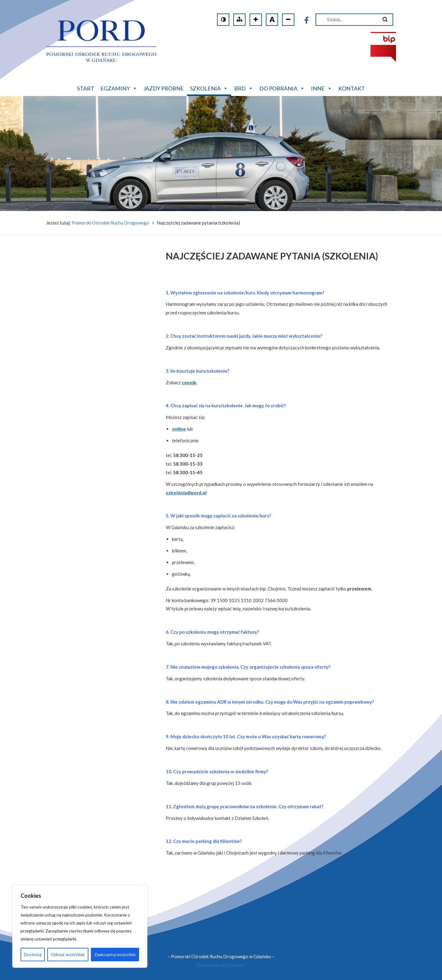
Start (86, 88)
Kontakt (352, 88)
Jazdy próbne (164, 88)
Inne (322, 88)
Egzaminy (119, 88)
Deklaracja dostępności (221, 965)
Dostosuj (33, 954)
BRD (244, 88)
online (179, 429)
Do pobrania (282, 88)
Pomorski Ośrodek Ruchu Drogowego (110, 223)
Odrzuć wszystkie (68, 954)
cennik (189, 382)
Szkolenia (209, 88)
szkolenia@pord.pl (186, 493)
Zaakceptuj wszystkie (115, 954)
